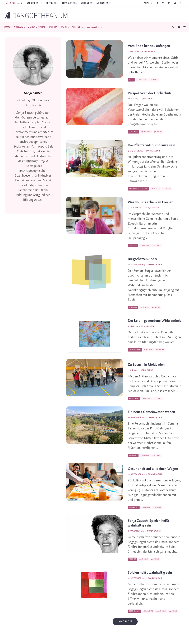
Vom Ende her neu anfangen (149, 51)
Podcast (132, 564)
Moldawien (134, 403)
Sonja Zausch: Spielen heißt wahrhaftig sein (149, 528)
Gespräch (133, 250)
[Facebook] (157, 3)
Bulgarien (133, 460)
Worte (65, 27)
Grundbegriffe (135, 354)
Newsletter (70, 3)
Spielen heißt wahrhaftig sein (150, 577)
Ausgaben (93, 27)
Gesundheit (134, 512)
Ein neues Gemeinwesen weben (151, 417)
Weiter (77, 27)
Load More (125, 621)
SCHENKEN (87, 3)
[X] (163, 3)
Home (7, 27)
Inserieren (32, 3)
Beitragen (52, 3)
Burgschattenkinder (143, 264)
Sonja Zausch (33, 93)
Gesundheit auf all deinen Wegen (153, 473)
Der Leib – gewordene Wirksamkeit (154, 325)
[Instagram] (169, 3)
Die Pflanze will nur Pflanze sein (151, 150)
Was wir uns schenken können (151, 207)
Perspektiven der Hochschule (150, 98)
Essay (131, 84)
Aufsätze (19, 27)
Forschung (134, 136)
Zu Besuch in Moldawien (146, 369)
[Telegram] (175, 3)
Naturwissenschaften (138, 193)
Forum (53, 27)
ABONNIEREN (104, 3)
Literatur (133, 312)
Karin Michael (149, 103)
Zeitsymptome (37, 27)
